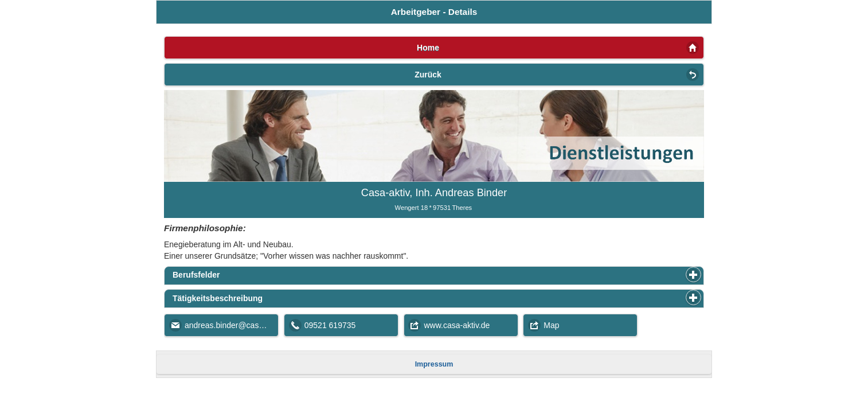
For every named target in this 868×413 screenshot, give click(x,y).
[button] (693, 274)
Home (428, 48)
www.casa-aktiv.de (457, 325)
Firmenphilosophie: (205, 228)
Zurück (428, 75)
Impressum (434, 364)
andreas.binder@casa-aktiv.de (232, 325)
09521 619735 (330, 325)
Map (551, 325)
